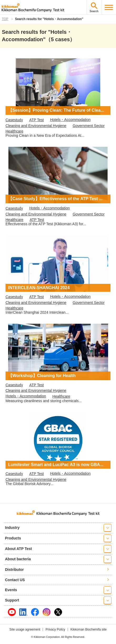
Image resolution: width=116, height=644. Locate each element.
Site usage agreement (25, 629)
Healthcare (14, 131)
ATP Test (36, 120)
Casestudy (14, 120)
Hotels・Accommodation (70, 120)
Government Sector (89, 126)
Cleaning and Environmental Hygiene (36, 126)
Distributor (14, 570)
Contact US (15, 580)
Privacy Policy (55, 629)
